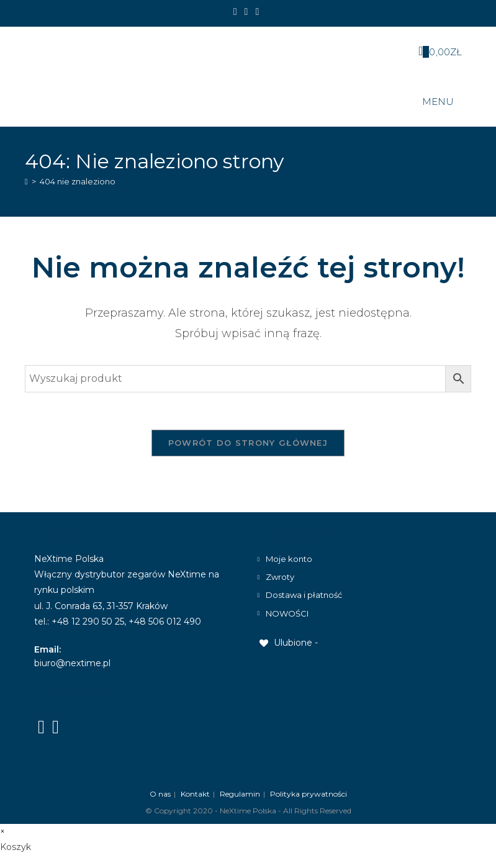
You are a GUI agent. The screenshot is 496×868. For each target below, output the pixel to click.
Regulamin (240, 794)
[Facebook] (237, 12)
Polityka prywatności (309, 794)
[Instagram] (246, 12)
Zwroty (280, 577)
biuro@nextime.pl (72, 663)
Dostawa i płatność (304, 595)
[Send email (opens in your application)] (257, 12)
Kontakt (195, 794)
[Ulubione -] (288, 643)
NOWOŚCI (287, 613)
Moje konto (289, 559)
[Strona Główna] (26, 181)
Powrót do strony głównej (248, 443)
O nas (160, 794)
